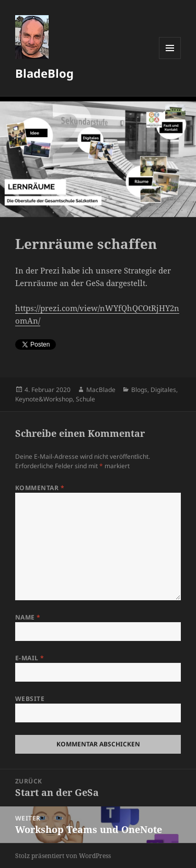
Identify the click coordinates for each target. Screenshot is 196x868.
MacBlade (101, 390)
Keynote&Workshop (44, 399)
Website (30, 699)
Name (28, 617)
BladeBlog (44, 73)
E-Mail (30, 658)
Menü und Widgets (170, 59)
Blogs (139, 390)
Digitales (163, 390)
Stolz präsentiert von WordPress (63, 856)
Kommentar (40, 488)
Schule (85, 399)
